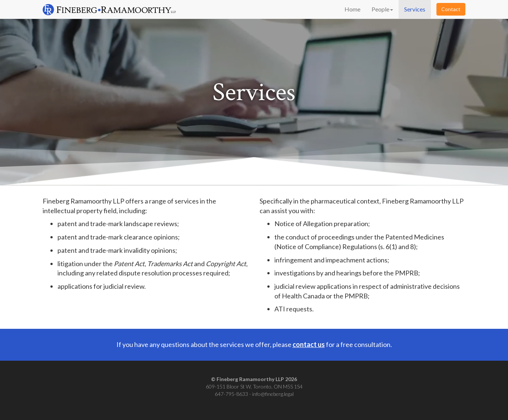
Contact (451, 9)
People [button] (382, 9)
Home (352, 9)
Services (415, 9)
